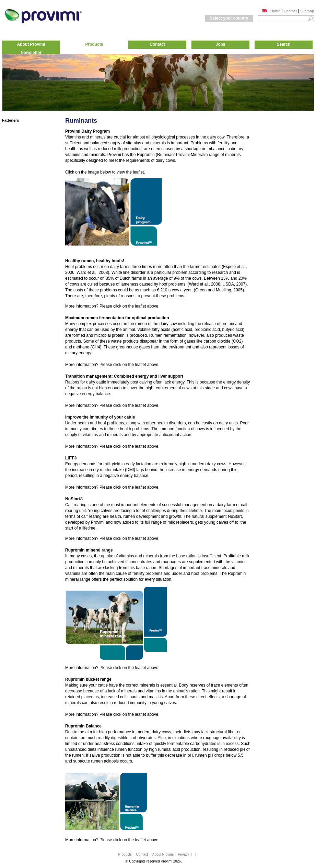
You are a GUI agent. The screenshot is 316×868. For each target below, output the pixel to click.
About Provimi (31, 44)
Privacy (184, 854)
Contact (290, 11)
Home (275, 11)
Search (283, 44)
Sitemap (307, 11)
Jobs (220, 44)
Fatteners (11, 120)
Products (94, 44)
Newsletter (31, 53)
